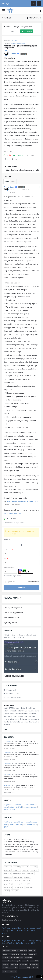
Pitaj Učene (8, 805)
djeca (6, 151)
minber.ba (7, 849)
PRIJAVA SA (8, 540)
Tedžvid (19, 807)
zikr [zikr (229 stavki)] (7, 891)
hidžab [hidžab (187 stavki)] (34, 870)
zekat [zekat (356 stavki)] (29, 887)
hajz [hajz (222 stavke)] (26, 870)
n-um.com (7, 839)
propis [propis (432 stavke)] (26, 880)
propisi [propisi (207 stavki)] (8, 884)
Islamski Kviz (18, 805)
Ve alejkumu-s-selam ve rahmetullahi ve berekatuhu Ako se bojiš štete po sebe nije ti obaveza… (21, 777)
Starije (7, 181)
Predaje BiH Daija (24, 852)
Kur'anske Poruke (30, 807)
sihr (11, 151)
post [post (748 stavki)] (17, 880)
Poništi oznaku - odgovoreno (14, 523)
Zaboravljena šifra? (33, 582)
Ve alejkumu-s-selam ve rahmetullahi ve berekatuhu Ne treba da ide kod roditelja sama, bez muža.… (19, 788)
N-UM (6, 810)
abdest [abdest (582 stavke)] (8, 867)
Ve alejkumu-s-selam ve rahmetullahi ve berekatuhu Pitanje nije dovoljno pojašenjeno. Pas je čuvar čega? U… (19, 766)
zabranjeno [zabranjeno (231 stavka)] (19, 887)
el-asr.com (34, 849)
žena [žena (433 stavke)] (15, 891)
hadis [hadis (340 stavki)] (8, 870)
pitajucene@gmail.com (13, 920)
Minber (12, 810)
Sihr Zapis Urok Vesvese (18, 43)
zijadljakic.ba (33, 844)
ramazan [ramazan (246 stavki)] (18, 884)
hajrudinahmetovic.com (14, 847)
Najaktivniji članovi (10, 623)
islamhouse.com (26, 842)
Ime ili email (8, 550)
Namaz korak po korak (31, 928)
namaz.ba (8, 854)
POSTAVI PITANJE (34, 18)
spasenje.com (22, 844)
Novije (13, 181)
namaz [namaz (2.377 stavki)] (8, 880)
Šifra (6, 559)
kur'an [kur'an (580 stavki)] (30, 874)
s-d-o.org (35, 852)
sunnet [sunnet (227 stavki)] (8, 887)
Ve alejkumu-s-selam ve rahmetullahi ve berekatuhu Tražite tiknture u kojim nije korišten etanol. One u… (21, 754)
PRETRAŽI (6, 18)
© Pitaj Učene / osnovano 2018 (21, 977)
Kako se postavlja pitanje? (13, 608)
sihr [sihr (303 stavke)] (27, 884)
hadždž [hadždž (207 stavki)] (17, 870)
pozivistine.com (9, 844)
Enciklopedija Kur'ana (21, 839)
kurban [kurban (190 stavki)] (8, 877)
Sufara (12, 807)
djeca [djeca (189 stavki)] (25, 867)
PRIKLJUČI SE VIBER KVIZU (14, 676)
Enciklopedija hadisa (11, 842)
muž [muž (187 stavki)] (27, 877)
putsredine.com (9, 852)
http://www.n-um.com (12, 513)
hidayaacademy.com (21, 849)
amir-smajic (29, 847)
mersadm (7, 741)
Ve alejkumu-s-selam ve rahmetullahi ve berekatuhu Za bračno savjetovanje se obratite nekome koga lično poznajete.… (21, 743)
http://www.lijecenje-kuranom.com (22, 501)
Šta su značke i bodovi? (12, 618)
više (5, 729)
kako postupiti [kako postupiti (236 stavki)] (19, 874)
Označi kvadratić (9, 568)
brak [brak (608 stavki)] (17, 867)
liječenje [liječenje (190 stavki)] (18, 877)
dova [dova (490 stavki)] (34, 867)
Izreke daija (9, 705)
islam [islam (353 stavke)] (8, 874)
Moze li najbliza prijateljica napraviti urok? (21, 170)
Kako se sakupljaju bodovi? (13, 613)
